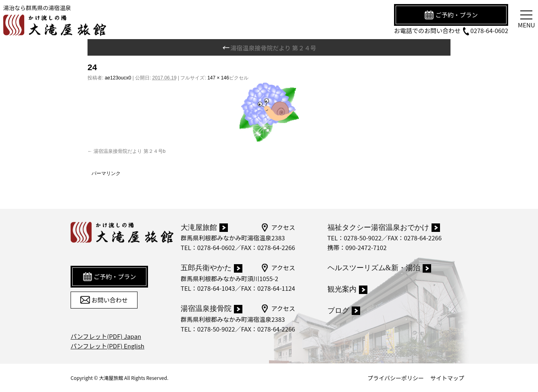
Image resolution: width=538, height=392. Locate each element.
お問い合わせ (104, 300)
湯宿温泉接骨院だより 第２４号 (269, 48)
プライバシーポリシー (396, 378)
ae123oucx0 (118, 78)
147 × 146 (218, 78)
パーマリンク (106, 173)
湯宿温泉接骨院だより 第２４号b (129, 151)
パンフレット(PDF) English (107, 346)
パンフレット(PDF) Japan (106, 336)
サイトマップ (447, 378)
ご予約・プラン (451, 15)
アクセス (278, 227)
